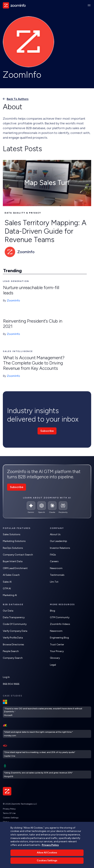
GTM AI (7, 589)
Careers (54, 561)
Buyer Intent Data (13, 561)
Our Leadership (59, 541)
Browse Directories (13, 645)
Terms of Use (9, 813)
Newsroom (56, 568)
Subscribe (47, 431)
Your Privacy (57, 651)
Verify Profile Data (13, 638)
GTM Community (60, 617)
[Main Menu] (89, 5)
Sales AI (7, 582)
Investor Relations (60, 548)
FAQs (53, 555)
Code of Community (15, 624)
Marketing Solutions (14, 541)
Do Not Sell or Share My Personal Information (24, 826)
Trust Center (57, 645)
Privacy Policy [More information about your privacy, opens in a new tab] (50, 851)
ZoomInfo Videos (60, 624)
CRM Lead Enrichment (15, 568)
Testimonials (57, 575)
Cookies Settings (11, 818)
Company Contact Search (18, 555)
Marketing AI (10, 595)
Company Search (13, 658)
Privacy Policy (9, 809)
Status (6, 822)
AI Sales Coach (11, 575)
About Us (55, 534)
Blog (52, 611)
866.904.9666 (11, 684)
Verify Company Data (15, 631)
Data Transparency (14, 617)
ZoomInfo (13, 300)
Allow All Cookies (47, 858)
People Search (11, 651)
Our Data (8, 611)
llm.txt (54, 582)
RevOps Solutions (13, 548)
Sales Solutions (12, 534)
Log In (6, 677)
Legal (53, 665)
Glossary (55, 658)
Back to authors (18, 99)
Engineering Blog (59, 638)
